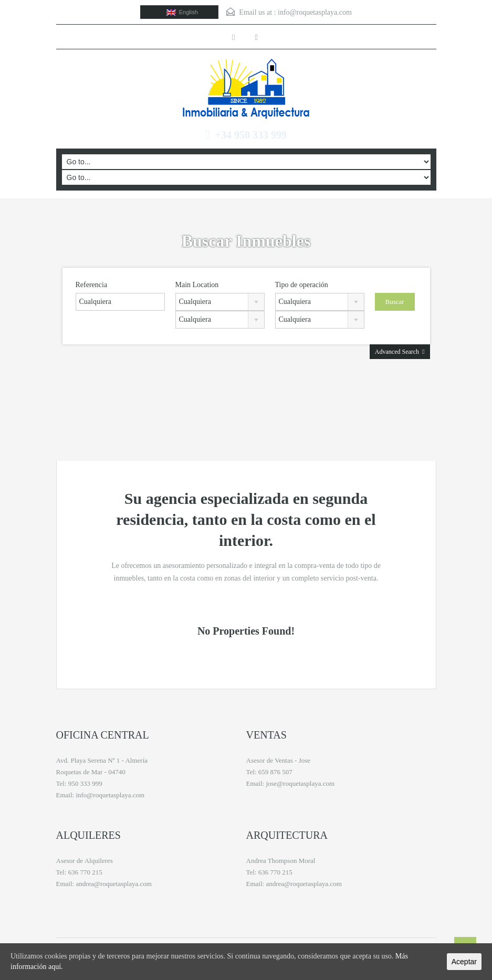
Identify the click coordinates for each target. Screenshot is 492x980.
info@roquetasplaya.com (315, 12)
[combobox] (220, 302)
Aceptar (464, 962)
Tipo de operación (302, 285)
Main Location (197, 285)
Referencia (92, 285)
